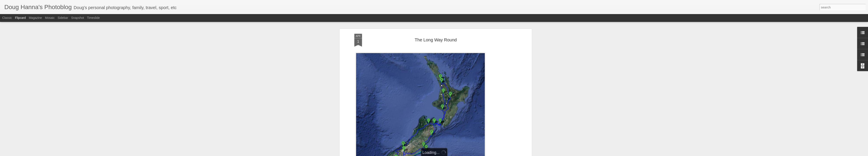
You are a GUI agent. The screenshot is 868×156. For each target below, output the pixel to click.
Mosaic (50, 18)
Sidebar (63, 18)
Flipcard (20, 18)
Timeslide (93, 18)
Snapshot (78, 18)
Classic (7, 18)
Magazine (35, 18)
